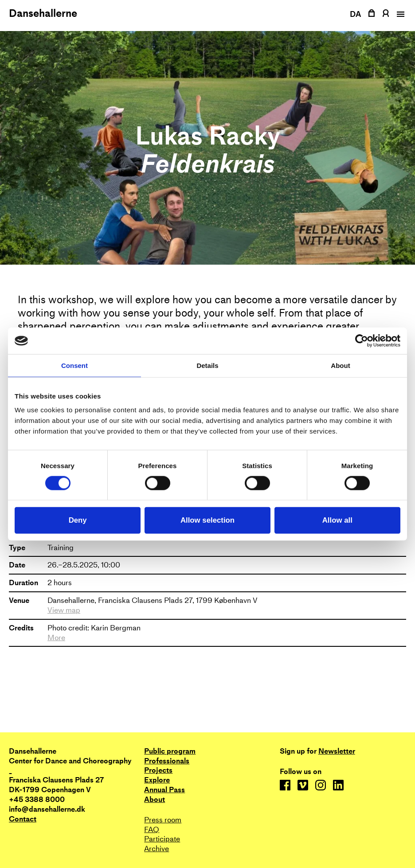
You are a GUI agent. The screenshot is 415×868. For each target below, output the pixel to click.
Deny (78, 520)
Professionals (167, 761)
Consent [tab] (74, 366)
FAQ (152, 830)
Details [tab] (207, 366)
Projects (158, 770)
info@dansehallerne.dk (47, 809)
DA (356, 14)
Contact (23, 819)
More (56, 638)
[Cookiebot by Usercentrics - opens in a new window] (362, 341)
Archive (157, 849)
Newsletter (337, 751)
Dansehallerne (43, 13)
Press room (163, 820)
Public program (170, 751)
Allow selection (207, 520)
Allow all (337, 520)
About (155, 800)
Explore (157, 780)
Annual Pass (164, 790)
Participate (162, 839)
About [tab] (340, 366)
